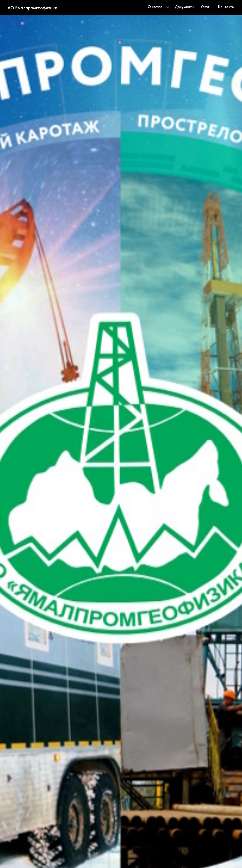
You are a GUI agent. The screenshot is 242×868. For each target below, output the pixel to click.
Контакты (226, 7)
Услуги (206, 7)
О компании (158, 7)
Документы (185, 7)
